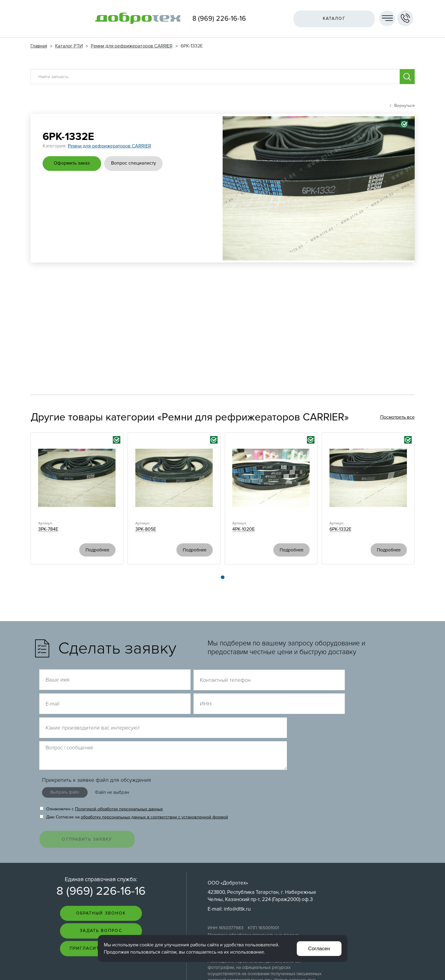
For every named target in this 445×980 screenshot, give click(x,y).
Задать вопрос (101, 881)
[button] (223, 578)
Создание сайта (378, 963)
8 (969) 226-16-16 (219, 19)
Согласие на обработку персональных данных (256, 891)
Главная (39, 46)
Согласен (319, 948)
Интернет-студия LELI (374, 968)
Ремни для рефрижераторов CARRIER (132, 46)
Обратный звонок (101, 864)
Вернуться (402, 106)
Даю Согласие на (134, 766)
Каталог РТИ (69, 46)
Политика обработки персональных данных (253, 885)
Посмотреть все (397, 417)
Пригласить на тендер (101, 899)
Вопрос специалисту (136, 163)
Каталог (333, 18)
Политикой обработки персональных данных (119, 758)
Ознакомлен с (101, 758)
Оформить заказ (73, 163)
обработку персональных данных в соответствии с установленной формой (154, 766)
